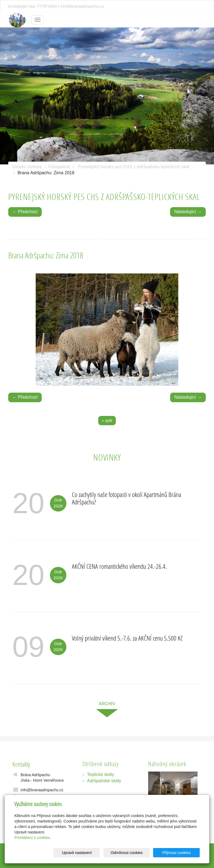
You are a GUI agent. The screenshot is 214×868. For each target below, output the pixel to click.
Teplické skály (101, 774)
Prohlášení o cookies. (33, 838)
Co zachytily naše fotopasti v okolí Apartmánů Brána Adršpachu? (126, 498)
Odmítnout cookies (133, 853)
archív (107, 704)
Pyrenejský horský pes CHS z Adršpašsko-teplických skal (134, 167)
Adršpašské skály (104, 781)
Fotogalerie (59, 167)
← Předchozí (25, 212)
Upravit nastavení (88, 853)
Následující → (188, 212)
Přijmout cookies (179, 853)
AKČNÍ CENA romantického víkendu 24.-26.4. (119, 566)
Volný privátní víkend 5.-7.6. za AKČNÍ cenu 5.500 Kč (127, 638)
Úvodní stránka (27, 167)
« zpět (107, 421)
